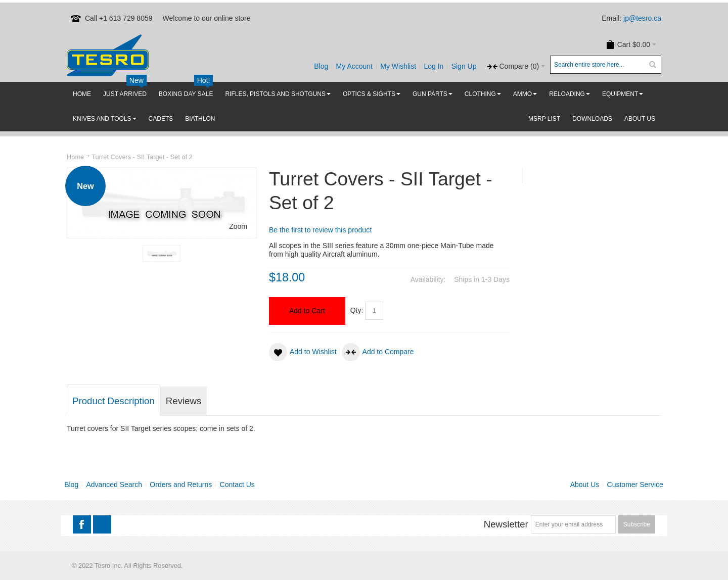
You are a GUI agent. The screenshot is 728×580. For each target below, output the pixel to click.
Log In (434, 66)
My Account (354, 66)
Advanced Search (115, 485)
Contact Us (237, 485)
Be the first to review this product (320, 230)
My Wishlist (398, 66)
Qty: (357, 310)
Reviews (184, 401)
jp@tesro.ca (642, 18)
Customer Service (635, 485)
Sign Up (464, 66)
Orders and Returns (181, 485)
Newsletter (506, 524)
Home (75, 157)
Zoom (238, 226)
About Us (585, 485)
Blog (321, 66)
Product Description (113, 401)
